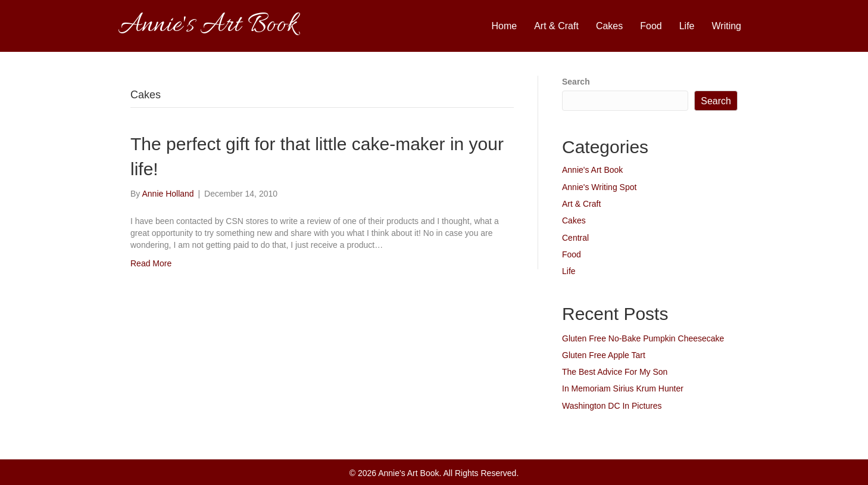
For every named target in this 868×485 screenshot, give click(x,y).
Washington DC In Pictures (612, 406)
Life (687, 26)
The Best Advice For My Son (615, 372)
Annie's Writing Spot (599, 187)
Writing (727, 26)
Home (505, 26)
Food (651, 26)
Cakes (609, 26)
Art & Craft (556, 26)
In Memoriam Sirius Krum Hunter (623, 388)
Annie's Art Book (592, 170)
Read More (151, 263)
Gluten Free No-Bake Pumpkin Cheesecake (643, 338)
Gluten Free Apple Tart (604, 355)
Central (575, 238)
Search (576, 82)
